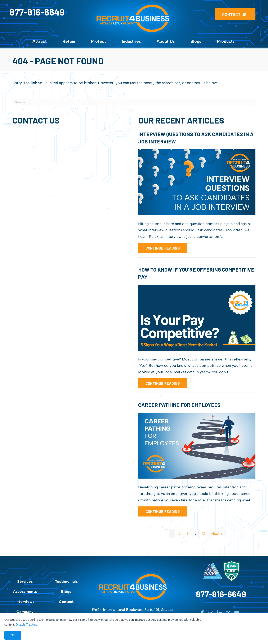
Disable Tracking (27, 624)
